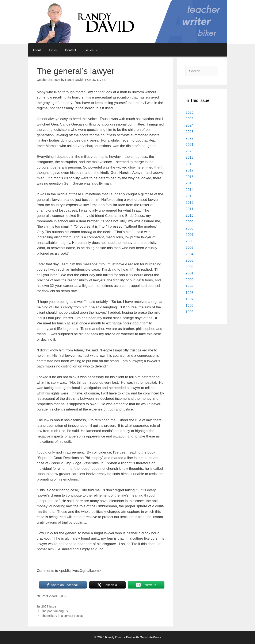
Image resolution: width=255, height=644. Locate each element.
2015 (190, 183)
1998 (190, 293)
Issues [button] (93, 50)
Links (53, 50)
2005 (190, 248)
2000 (190, 280)
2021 (190, 145)
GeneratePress (150, 637)
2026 (190, 113)
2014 (190, 190)
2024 (190, 125)
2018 (190, 164)
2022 (190, 138)
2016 (190, 177)
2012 (190, 203)
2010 (190, 215)
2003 (190, 260)
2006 (190, 241)
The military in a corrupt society (62, 616)
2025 (190, 119)
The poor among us (55, 611)
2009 (190, 222)
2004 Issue (49, 606)
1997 (190, 299)
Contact (71, 50)
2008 (190, 228)
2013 (190, 196)
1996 (190, 306)
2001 (190, 273)
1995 (190, 312)
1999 (190, 286)
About (37, 50)
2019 (190, 157)
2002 (190, 267)
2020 (190, 151)
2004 (190, 254)
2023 (190, 132)
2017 (190, 170)
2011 (190, 209)
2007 (190, 235)
